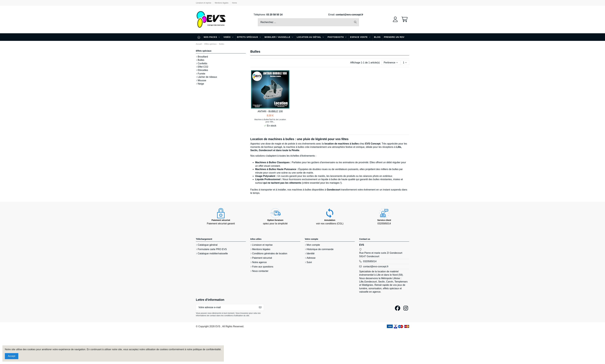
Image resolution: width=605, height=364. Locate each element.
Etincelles (203, 70)
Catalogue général (208, 245)
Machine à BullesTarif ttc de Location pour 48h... (270, 121)
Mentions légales (222, 3)
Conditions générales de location (270, 253)
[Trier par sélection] (391, 63)
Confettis (202, 63)
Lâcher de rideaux (207, 77)
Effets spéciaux (204, 51)
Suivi (309, 262)
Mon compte (313, 245)
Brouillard (203, 57)
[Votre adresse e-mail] (226, 307)
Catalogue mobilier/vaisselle (213, 253)
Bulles (201, 60)
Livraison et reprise (204, 3)
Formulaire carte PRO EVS (212, 249)
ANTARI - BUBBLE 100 (270, 111)
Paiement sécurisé (262, 258)
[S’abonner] (260, 307)
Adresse (311, 258)
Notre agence (259, 262)
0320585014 (370, 261)
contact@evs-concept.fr (350, 15)
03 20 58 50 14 (274, 15)
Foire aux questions (263, 267)
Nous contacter (260, 271)
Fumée (201, 74)
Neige (201, 84)
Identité (311, 253)
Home (234, 3)
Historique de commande (320, 249)
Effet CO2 (203, 67)
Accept (12, 356)
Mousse (202, 80)
